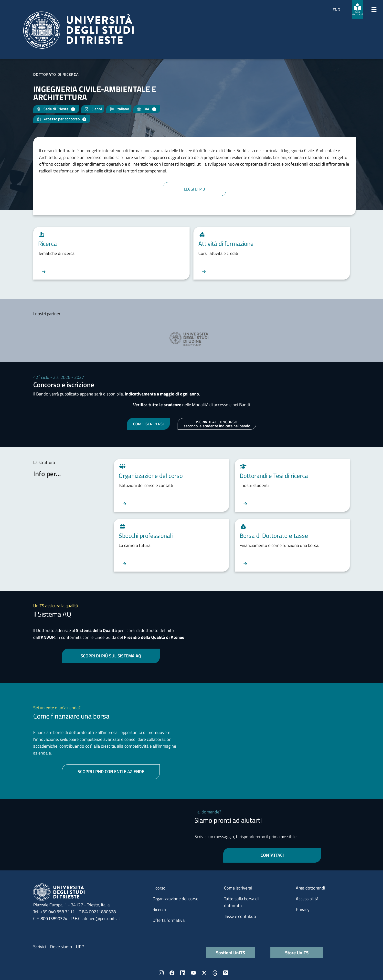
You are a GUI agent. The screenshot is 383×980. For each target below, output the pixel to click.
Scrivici (40, 947)
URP (80, 947)
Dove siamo (61, 947)
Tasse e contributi (240, 916)
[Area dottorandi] (357, 10)
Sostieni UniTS (230, 952)
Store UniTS (297, 952)
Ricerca (159, 909)
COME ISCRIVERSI (148, 424)
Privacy (303, 909)
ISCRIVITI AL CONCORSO (217, 424)
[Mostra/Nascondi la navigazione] (374, 10)
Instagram (161, 973)
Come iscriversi (238, 888)
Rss (226, 973)
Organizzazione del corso (176, 899)
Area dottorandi (310, 888)
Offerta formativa (169, 920)
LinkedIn (183, 973)
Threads (215, 973)
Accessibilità (307, 899)
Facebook (172, 973)
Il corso (159, 888)
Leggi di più (194, 189)
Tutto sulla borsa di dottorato (241, 902)
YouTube (193, 973)
